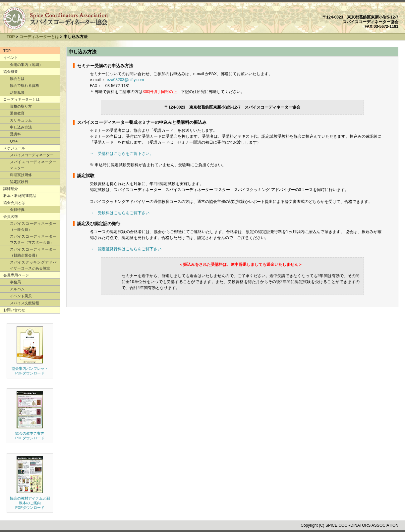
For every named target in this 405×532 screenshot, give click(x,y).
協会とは (17, 78)
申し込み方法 (21, 127)
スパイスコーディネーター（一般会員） (33, 226)
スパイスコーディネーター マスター (33, 165)
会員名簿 (11, 217)
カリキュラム (21, 120)
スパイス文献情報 (25, 303)
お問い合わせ (14, 310)
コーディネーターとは (39, 37)
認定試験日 (19, 182)
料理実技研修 (21, 175)
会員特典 (17, 210)
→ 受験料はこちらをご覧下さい (120, 213)
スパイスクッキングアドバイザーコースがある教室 (33, 265)
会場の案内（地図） (26, 65)
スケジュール (14, 148)
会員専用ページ (16, 275)
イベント (11, 58)
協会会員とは (14, 203)
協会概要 (11, 72)
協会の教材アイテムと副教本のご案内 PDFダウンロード (30, 503)
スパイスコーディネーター (32, 155)
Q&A (14, 141)
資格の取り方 (21, 106)
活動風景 (17, 92)
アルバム (17, 289)
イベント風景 (21, 296)
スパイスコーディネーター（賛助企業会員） (33, 252)
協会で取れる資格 (25, 85)
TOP (11, 37)
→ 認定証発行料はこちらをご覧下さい (126, 249)
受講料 (15, 134)
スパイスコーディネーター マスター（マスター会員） (33, 239)
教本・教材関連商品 (20, 196)
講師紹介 (11, 189)
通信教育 (17, 113)
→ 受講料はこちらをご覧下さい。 (122, 154)
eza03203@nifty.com (125, 80)
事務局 (15, 282)
